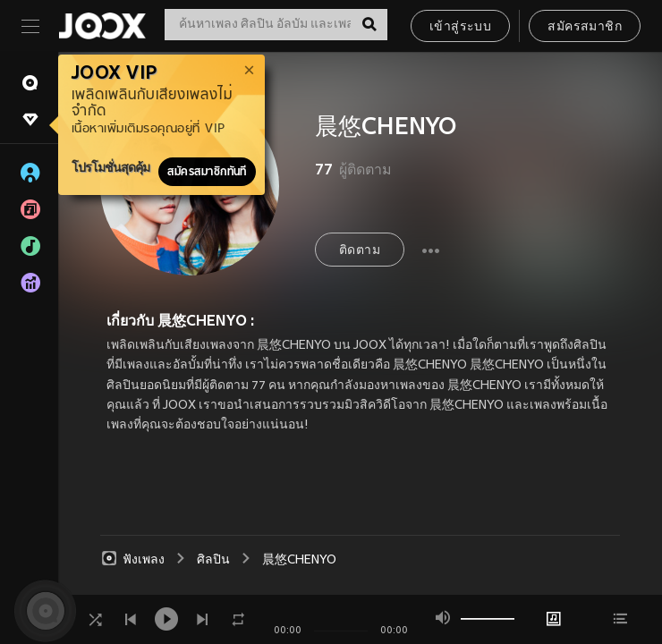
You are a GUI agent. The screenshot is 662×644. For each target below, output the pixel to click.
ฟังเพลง (132, 559)
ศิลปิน (213, 560)
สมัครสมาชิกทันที (207, 172)
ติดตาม (360, 251)
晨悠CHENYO (299, 560)
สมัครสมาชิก (585, 27)
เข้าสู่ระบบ (460, 27)
